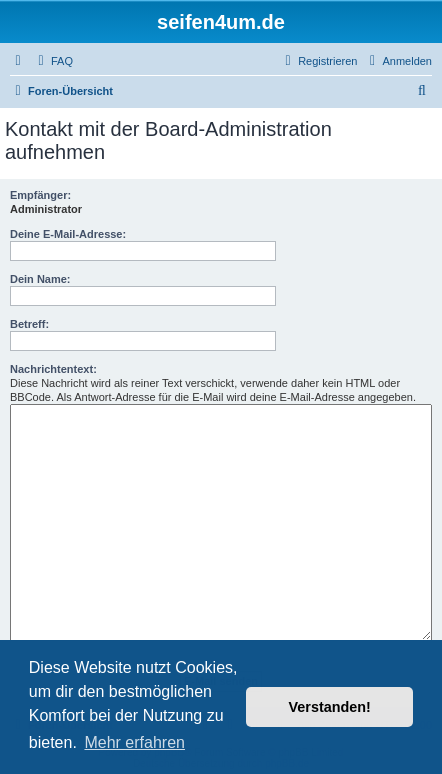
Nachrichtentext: (53, 369)
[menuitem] (53, 61)
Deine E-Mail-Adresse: (68, 234)
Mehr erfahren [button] (134, 742)
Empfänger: (40, 195)
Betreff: (29, 324)
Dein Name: (40, 279)
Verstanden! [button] (330, 707)
